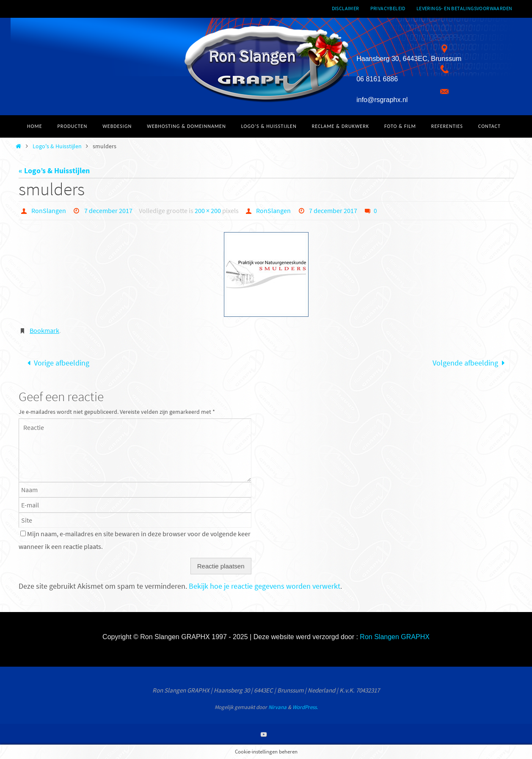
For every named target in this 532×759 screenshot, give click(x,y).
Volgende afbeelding (471, 363)
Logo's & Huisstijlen (57, 146)
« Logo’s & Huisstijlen (54, 170)
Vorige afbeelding (56, 363)
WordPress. (305, 707)
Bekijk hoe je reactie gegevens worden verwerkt (265, 586)
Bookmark (44, 330)
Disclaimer (346, 8)
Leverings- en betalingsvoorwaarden (464, 8)
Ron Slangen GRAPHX (395, 637)
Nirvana (277, 707)
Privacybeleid (388, 8)
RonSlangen (49, 211)
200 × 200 (208, 211)
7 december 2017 (108, 211)
